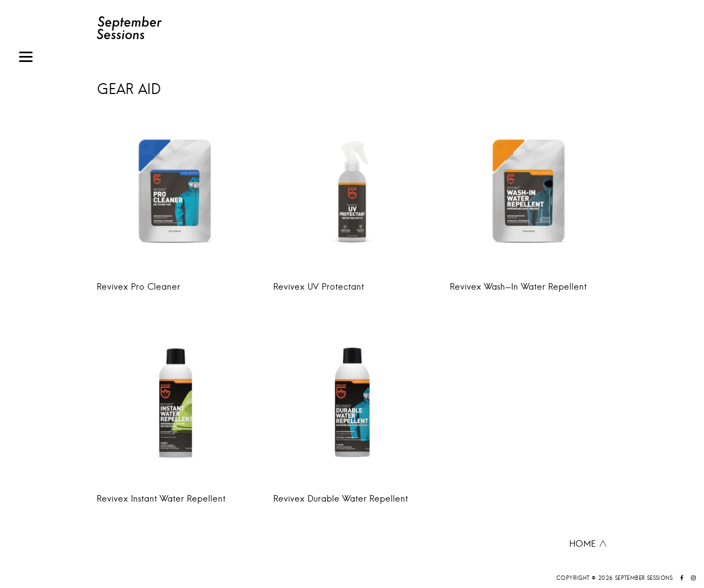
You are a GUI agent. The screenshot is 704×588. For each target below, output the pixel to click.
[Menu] (26, 58)
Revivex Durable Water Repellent (341, 498)
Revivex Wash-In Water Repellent (518, 286)
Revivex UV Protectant (319, 286)
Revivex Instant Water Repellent (161, 498)
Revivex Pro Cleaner (139, 286)
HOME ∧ (588, 543)
